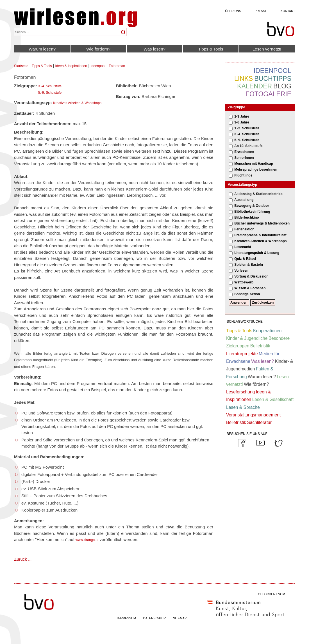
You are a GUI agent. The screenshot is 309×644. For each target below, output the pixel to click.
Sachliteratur (259, 422)
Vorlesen (241, 271)
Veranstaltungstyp (242, 185)
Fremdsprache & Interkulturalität (260, 235)
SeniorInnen (244, 158)
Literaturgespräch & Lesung (257, 253)
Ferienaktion (244, 229)
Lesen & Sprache (243, 407)
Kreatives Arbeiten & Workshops (77, 103)
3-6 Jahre (242, 122)
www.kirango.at (87, 540)
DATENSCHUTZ (155, 618)
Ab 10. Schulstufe (248, 146)
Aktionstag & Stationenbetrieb (258, 194)
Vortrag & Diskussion (251, 276)
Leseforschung (240, 392)
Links (244, 79)
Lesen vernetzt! (267, 49)
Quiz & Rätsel (245, 259)
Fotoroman (117, 66)
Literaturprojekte (242, 354)
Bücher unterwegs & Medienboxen (262, 223)
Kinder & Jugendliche (247, 338)
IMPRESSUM (127, 618)
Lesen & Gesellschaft (273, 399)
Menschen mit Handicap (254, 164)
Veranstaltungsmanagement (253, 415)
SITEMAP (180, 618)
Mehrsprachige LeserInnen (256, 169)
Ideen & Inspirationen (71, 66)
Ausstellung (244, 200)
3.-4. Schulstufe (50, 86)
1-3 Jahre (242, 116)
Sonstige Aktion (247, 294)
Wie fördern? (98, 49)
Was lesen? (154, 49)
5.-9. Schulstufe (50, 93)
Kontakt (288, 11)
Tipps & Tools (211, 49)
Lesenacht (243, 247)
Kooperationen (267, 331)
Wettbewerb (244, 282)
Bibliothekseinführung (252, 212)
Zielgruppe (236, 107)
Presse (261, 11)
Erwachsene (244, 152)
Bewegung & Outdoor (252, 206)
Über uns (233, 11)
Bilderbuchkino (246, 217)
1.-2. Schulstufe (247, 128)
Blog (282, 86)
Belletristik (260, 346)
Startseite (21, 66)
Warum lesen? (42, 49)
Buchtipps (273, 79)
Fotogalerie (268, 94)
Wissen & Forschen (250, 288)
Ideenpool (98, 66)
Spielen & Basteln (248, 265)
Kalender (255, 86)
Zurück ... (23, 559)
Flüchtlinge (243, 175)
